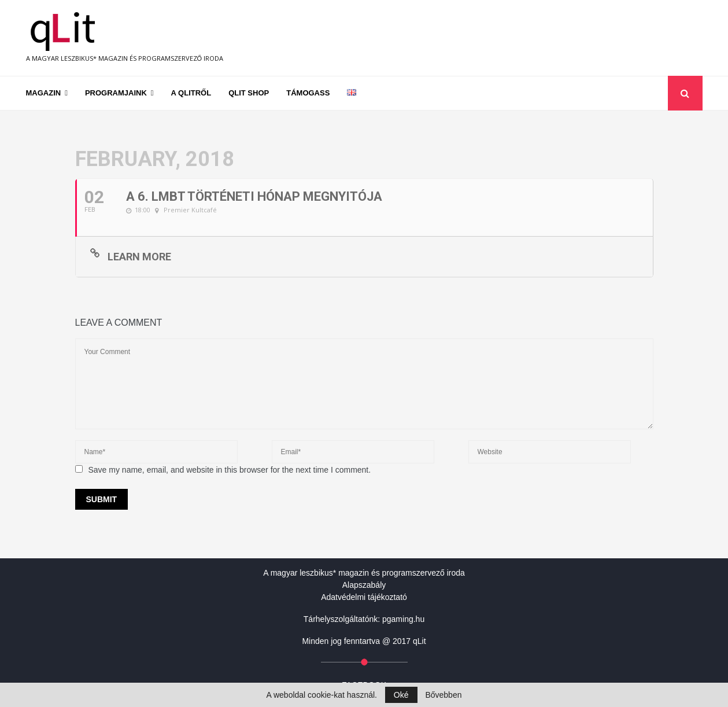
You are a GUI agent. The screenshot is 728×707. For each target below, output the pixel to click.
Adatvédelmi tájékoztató (364, 597)
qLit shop (249, 93)
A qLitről (191, 93)
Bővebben (443, 695)
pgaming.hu (403, 619)
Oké (401, 695)
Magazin (44, 93)
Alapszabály (364, 585)
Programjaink (116, 93)
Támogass (308, 93)
